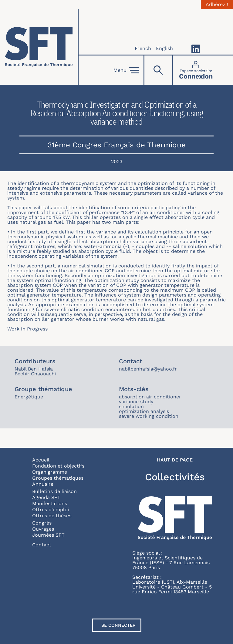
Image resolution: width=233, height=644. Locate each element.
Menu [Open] (126, 70)
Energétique (29, 397)
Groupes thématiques (58, 478)
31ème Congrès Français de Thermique (117, 145)
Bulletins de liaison (54, 491)
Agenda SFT (46, 497)
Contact (42, 545)
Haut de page (175, 460)
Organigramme (50, 472)
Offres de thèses (52, 516)
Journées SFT (48, 535)
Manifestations (50, 503)
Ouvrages (43, 529)
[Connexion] (196, 70)
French (143, 48)
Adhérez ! (217, 5)
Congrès (42, 523)
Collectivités (175, 477)
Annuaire (43, 484)
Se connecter (118, 625)
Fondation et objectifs (58, 466)
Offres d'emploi (51, 510)
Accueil (41, 460)
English (164, 48)
